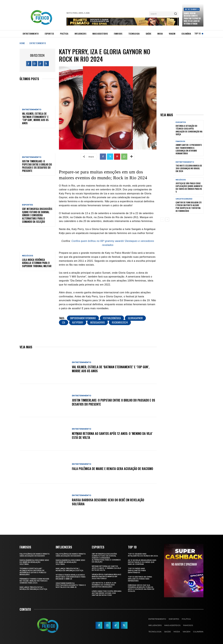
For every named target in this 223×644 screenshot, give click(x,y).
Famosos (180, 141)
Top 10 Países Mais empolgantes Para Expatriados (137, 571)
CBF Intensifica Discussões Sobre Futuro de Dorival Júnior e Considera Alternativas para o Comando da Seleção (37, 215)
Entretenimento (192, 9)
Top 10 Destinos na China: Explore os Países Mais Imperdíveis (140, 579)
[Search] (175, 14)
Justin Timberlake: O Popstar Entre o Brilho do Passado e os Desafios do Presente (37, 166)
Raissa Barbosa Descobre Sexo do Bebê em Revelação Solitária (108, 502)
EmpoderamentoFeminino (83, 318)
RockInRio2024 (120, 322)
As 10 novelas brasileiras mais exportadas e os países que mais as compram (142, 562)
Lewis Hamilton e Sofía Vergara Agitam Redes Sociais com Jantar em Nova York (107, 593)
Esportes (27, 205)
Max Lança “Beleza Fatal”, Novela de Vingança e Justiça (33, 588)
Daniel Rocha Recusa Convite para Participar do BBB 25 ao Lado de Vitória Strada (192, 18)
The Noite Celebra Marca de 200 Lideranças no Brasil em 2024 (189, 168)
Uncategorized (184, 199)
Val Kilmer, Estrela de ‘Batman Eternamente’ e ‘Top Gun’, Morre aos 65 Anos (35, 118)
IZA (64, 322)
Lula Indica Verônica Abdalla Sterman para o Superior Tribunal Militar (37, 263)
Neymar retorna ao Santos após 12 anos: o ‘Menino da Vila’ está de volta (112, 435)
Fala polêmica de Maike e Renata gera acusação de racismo (113, 469)
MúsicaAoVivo (98, 322)
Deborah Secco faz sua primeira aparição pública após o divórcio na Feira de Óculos (141, 588)
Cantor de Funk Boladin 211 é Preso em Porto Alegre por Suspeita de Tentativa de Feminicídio (189, 207)
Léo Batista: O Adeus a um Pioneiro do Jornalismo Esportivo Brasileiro (104, 585)
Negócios (28, 256)
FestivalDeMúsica (112, 318)
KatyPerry (78, 322)
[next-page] (167, 219)
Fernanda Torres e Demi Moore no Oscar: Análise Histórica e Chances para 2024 (34, 581)
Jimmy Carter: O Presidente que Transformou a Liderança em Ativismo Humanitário (189, 149)
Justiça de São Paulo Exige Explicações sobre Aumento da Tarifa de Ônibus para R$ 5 (189, 187)
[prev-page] (162, 219)
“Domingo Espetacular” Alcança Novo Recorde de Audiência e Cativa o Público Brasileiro (33, 572)
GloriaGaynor (135, 318)
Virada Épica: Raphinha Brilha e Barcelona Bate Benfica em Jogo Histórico (106, 577)
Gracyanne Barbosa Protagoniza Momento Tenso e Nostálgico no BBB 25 (71, 585)
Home (22, 43)
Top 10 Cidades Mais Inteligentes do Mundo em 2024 (143, 555)
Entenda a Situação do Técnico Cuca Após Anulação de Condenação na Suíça (189, 130)
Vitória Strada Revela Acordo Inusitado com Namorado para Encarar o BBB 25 (71, 577)
